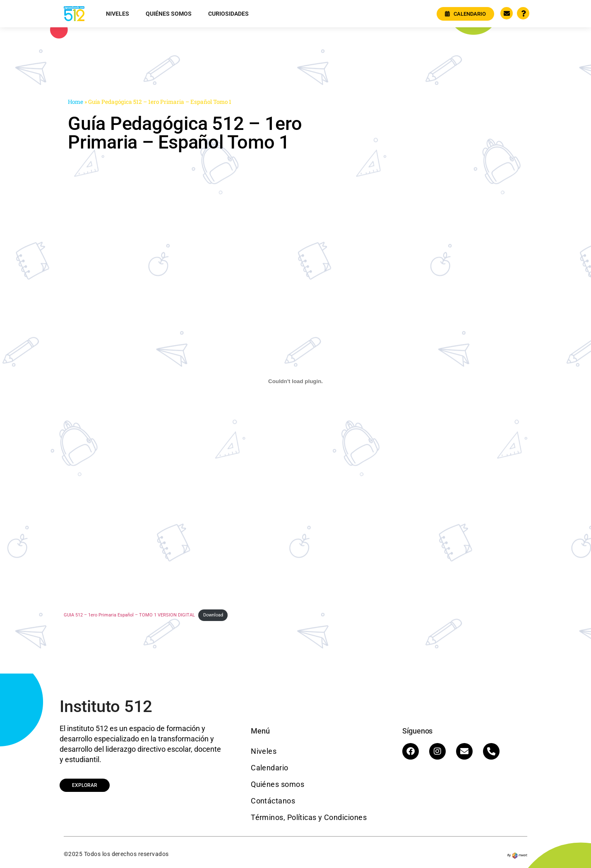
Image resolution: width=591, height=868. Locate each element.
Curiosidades (228, 14)
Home (76, 102)
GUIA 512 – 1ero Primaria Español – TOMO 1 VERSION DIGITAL (129, 615)
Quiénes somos (169, 14)
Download (213, 615)
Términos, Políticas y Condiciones (309, 817)
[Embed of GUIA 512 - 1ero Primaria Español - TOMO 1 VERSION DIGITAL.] (295, 381)
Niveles (118, 14)
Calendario (270, 768)
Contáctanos (273, 801)
